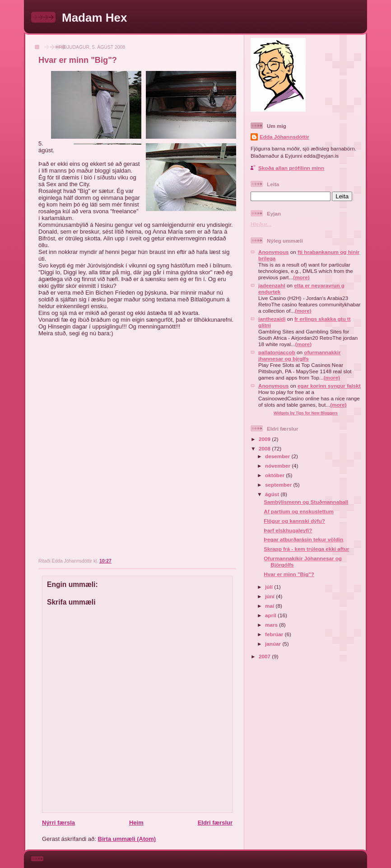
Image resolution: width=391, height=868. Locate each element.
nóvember (278, 466)
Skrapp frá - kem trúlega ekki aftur (306, 549)
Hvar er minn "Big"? (78, 60)
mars (272, 625)
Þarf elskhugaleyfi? (288, 530)
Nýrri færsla (58, 823)
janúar (274, 644)
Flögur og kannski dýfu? (294, 521)
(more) (301, 277)
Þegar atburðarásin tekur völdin (303, 539)
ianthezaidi (272, 319)
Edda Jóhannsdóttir (284, 137)
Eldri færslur (215, 823)
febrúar (275, 634)
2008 (265, 448)
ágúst (273, 494)
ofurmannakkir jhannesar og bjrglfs (300, 355)
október (275, 475)
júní (270, 596)
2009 (265, 439)
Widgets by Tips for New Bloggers (306, 413)
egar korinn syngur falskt (329, 386)
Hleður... (261, 224)
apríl (271, 615)
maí (270, 606)
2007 (265, 656)
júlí (270, 587)
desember (278, 456)
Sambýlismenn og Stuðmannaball (306, 502)
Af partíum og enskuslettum (299, 511)
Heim (136, 823)
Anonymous (274, 252)
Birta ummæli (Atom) (127, 839)
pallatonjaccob (277, 352)
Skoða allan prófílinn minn (291, 168)
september (279, 485)
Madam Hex (95, 18)
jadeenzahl (272, 285)
